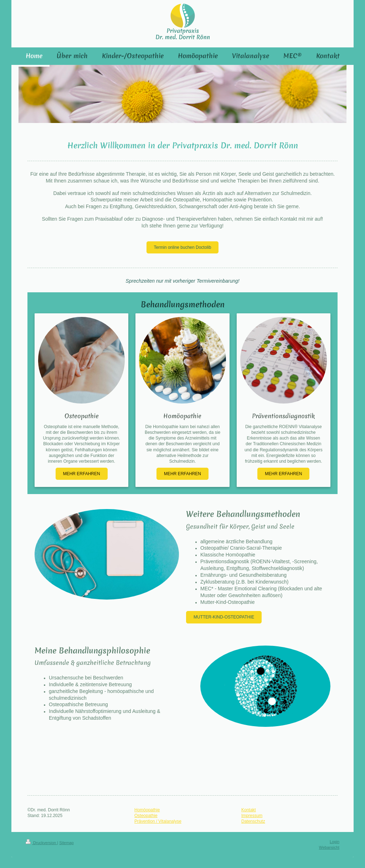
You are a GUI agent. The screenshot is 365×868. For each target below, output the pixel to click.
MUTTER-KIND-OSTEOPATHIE (224, 617)
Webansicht (329, 847)
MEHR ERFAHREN (82, 474)
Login (335, 842)
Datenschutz (253, 821)
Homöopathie (147, 810)
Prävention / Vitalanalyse (158, 821)
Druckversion (41, 843)
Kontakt (249, 810)
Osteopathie (146, 816)
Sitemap (66, 843)
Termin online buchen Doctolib (183, 247)
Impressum (252, 816)
